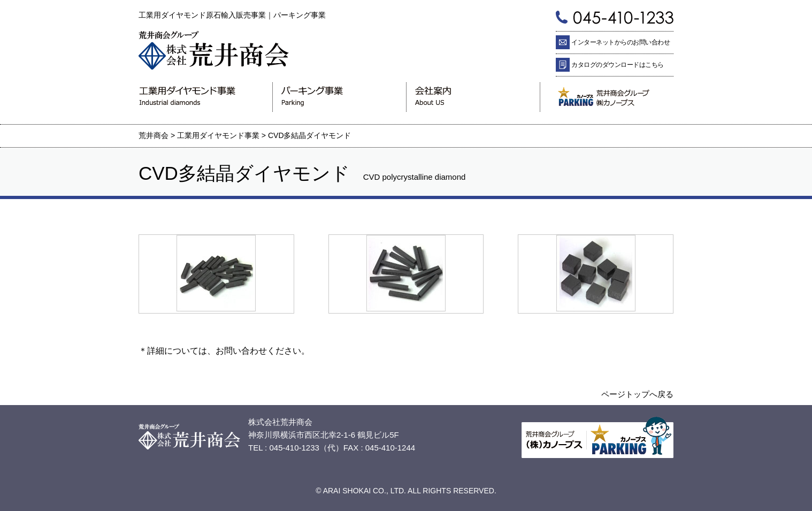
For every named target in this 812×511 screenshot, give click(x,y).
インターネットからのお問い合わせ (621, 42)
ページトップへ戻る (637, 394)
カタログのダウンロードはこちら (618, 65)
